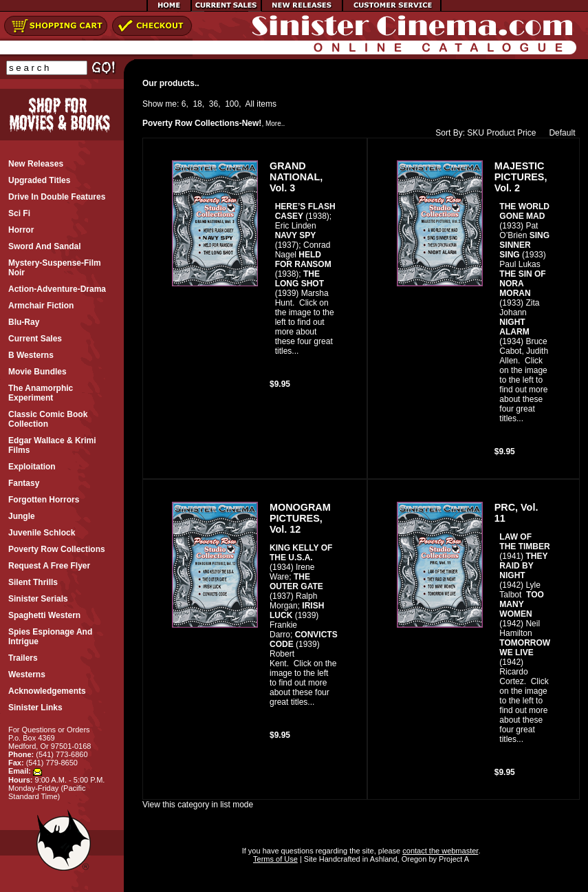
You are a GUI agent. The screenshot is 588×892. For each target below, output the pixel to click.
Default (559, 133)
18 (197, 104)
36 (214, 104)
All (250, 104)
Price (526, 133)
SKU (476, 133)
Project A (453, 859)
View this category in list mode (198, 805)
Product (500, 133)
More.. (275, 124)
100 (232, 104)
